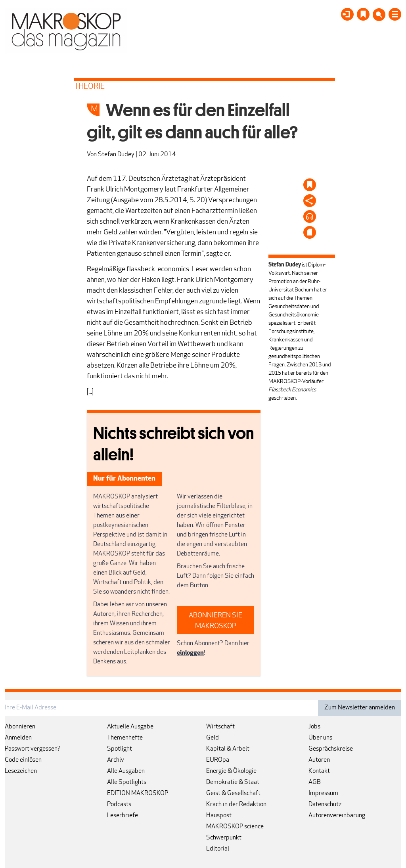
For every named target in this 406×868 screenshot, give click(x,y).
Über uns (320, 738)
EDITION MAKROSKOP (138, 793)
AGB (315, 782)
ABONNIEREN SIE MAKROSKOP (215, 621)
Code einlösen (23, 760)
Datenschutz (325, 805)
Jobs (314, 727)
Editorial (218, 849)
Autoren (319, 760)
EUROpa (218, 760)
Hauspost (219, 816)
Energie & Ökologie (231, 771)
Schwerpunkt (224, 838)
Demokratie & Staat (233, 782)
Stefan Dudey (116, 155)
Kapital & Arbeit (228, 749)
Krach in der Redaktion (236, 805)
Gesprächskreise (331, 749)
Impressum (323, 793)
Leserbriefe (123, 816)
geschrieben (282, 398)
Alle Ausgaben (126, 771)
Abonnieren (20, 727)
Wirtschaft (220, 727)
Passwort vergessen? (33, 749)
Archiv (116, 760)
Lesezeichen (21, 771)
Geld (213, 738)
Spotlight (120, 749)
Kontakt (319, 771)
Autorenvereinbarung (337, 816)
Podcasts (119, 805)
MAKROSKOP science (235, 827)
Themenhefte (125, 738)
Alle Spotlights (127, 782)
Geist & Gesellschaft (233, 793)
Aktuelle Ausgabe (130, 727)
